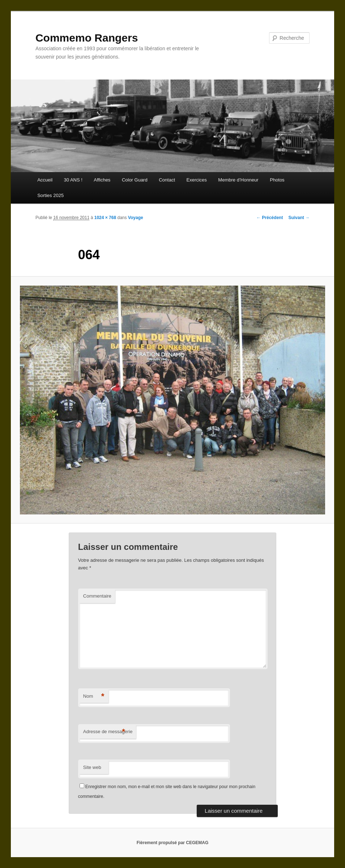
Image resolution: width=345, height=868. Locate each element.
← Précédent (270, 218)
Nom (94, 696)
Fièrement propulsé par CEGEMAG (173, 843)
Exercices (197, 180)
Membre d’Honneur (238, 180)
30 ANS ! (73, 180)
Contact (167, 180)
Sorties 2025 (50, 195)
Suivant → (299, 218)
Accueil (45, 180)
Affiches (102, 180)
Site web (92, 767)
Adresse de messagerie (108, 732)
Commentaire (97, 596)
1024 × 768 (105, 218)
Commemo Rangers (87, 38)
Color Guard (135, 180)
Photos (277, 180)
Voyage (136, 218)
